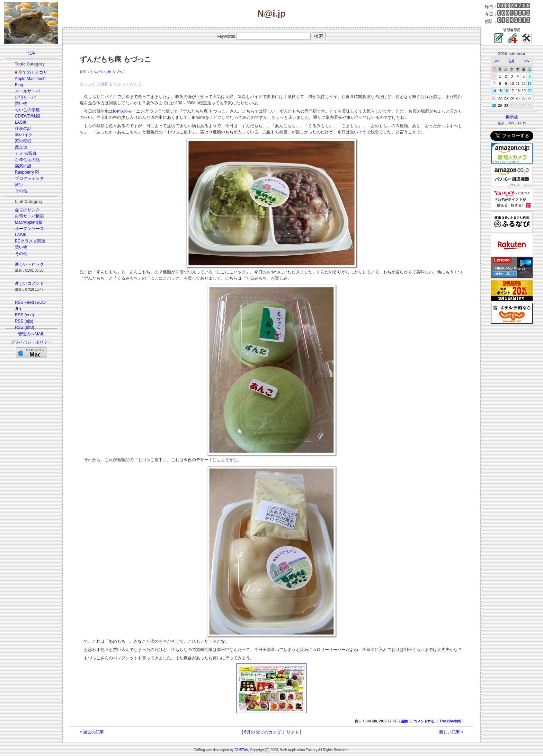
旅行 (19, 185)
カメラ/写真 (26, 153)
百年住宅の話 (27, 160)
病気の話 (23, 166)
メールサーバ (27, 91)
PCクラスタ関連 (30, 241)
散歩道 (21, 147)
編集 (405, 721)
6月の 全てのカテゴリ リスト (271, 732)
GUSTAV (241, 750)
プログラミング (29, 178)
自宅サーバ (25, 97)
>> (527, 61)
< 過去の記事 (92, 732)
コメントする (424, 721)
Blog (19, 85)
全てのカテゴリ (33, 72)
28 (494, 106)
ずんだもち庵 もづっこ (108, 72)
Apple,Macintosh (30, 79)
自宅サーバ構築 (29, 216)
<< (497, 61)
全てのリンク (27, 210)
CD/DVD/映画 (28, 116)
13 (530, 84)
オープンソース (29, 229)
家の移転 (23, 141)
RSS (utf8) (25, 327)
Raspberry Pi (27, 172)
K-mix (118, 111)
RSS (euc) (24, 315)
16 (506, 91)
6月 (512, 61)
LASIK (21, 122)
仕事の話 (23, 129)
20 (530, 91)
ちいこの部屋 (27, 110)
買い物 (21, 104)
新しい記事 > (451, 732)
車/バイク (24, 135)
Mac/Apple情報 (29, 222)
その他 (21, 191)
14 (494, 91)
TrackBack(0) (450, 721)
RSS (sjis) (24, 321)
